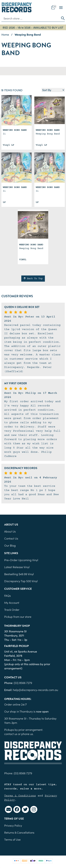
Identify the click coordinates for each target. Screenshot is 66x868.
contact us (11, 734)
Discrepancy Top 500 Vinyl (21, 581)
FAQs (7, 596)
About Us (10, 531)
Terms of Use (12, 839)
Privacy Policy (13, 825)
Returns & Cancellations (19, 832)
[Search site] (62, 18)
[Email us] (8, 809)
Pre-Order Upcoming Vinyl (21, 560)
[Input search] (30, 18)
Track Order (12, 610)
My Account (12, 603)
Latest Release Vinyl (17, 567)
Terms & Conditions (20, 796)
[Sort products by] (53, 90)
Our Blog (10, 545)
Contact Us (11, 538)
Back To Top (33, 278)
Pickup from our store (18, 617)
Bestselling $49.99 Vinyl (19, 574)
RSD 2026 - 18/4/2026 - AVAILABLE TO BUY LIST (33, 27)
